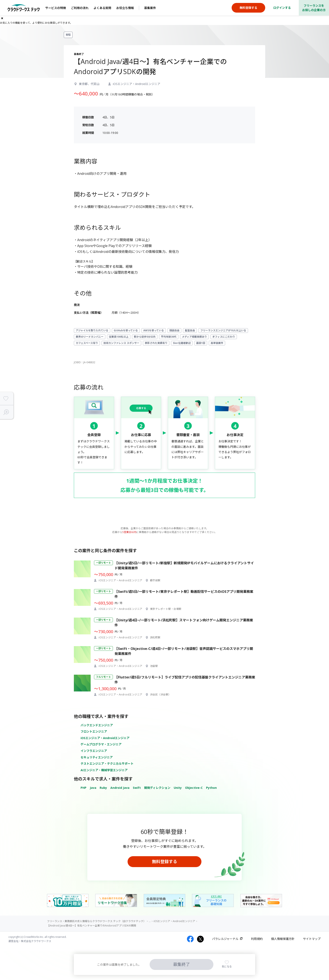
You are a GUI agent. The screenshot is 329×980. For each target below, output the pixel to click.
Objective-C (194, 788)
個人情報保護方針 (283, 939)
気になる (227, 966)
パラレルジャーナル (225, 939)
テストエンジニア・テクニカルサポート (107, 764)
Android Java (120, 788)
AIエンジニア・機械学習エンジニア (104, 770)
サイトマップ (312, 939)
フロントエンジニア (94, 731)
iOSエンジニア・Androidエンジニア (105, 738)
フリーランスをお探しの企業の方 (314, 8)
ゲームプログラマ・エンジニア (101, 744)
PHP (84, 788)
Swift (137, 788)
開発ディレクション (157, 788)
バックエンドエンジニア (97, 725)
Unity (178, 788)
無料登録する (164, 862)
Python (211, 788)
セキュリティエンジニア (97, 757)
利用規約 (257, 939)
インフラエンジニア (94, 751)
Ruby (103, 788)
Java (93, 788)
